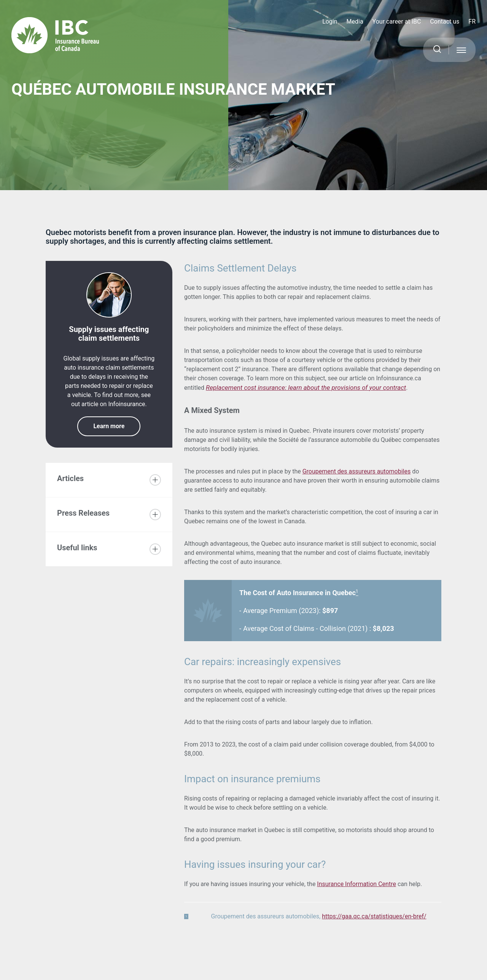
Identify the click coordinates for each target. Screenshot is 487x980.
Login (330, 21)
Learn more (109, 426)
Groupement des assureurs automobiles (357, 471)
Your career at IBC (397, 21)
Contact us (445, 21)
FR (472, 21)
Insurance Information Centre (356, 884)
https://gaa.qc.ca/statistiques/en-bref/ (374, 916)
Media (355, 21)
